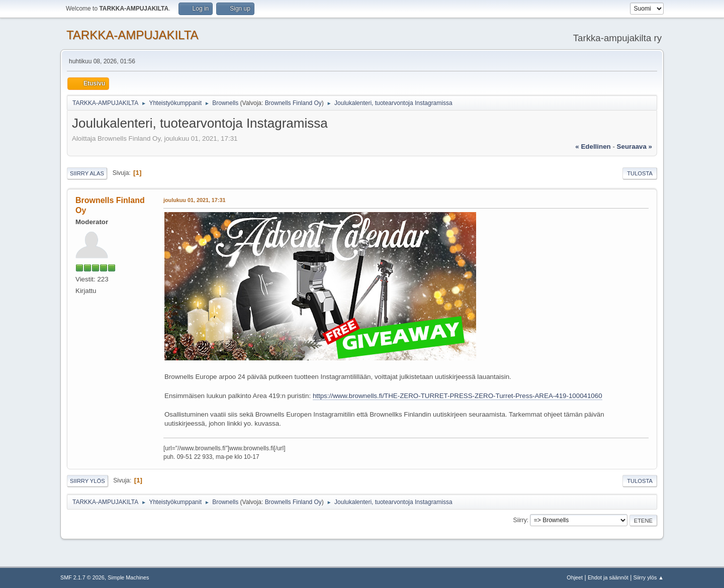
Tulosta (640, 173)
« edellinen (593, 146)
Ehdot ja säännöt (608, 577)
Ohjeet (575, 577)
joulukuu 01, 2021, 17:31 (194, 200)
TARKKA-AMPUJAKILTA (132, 35)
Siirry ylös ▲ (649, 577)
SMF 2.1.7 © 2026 (82, 577)
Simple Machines (128, 577)
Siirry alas (87, 173)
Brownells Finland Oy (293, 103)
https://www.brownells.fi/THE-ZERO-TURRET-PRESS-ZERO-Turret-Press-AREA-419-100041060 (458, 396)
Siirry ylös (87, 481)
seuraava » (635, 146)
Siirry (520, 520)
